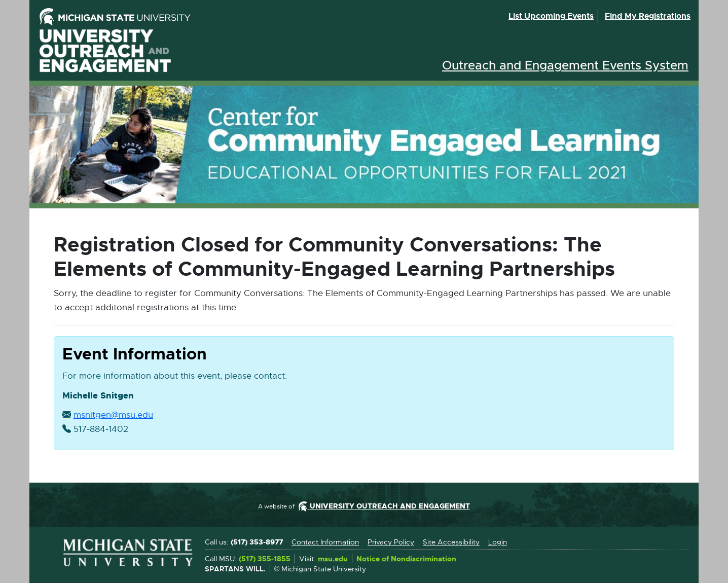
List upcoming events (551, 16)
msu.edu (333, 559)
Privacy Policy (391, 542)
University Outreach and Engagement (105, 51)
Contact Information (325, 542)
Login (498, 542)
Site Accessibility (451, 542)
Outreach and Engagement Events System (565, 65)
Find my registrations (648, 16)
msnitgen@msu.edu (113, 415)
